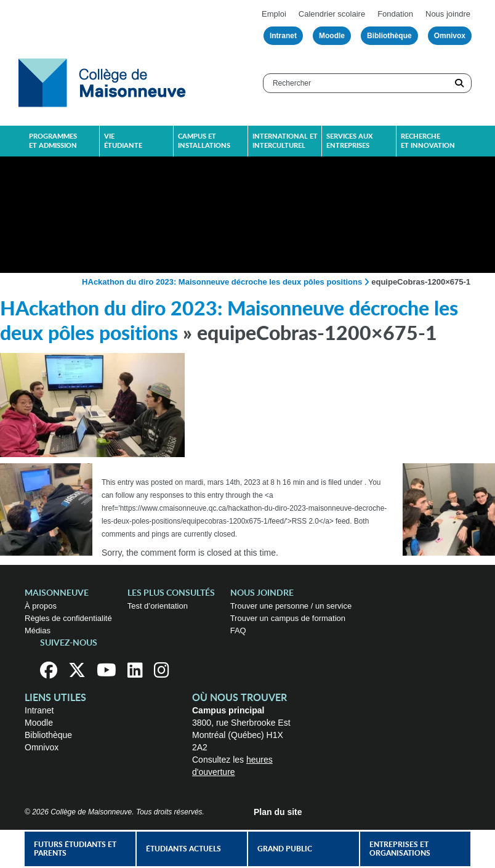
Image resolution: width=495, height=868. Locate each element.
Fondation (395, 14)
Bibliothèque (389, 36)
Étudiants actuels (183, 849)
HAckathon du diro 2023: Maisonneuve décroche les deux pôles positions (222, 282)
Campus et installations (204, 141)
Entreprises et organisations (400, 849)
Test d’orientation (158, 606)
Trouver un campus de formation (288, 618)
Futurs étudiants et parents (75, 849)
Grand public (285, 849)
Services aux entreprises (349, 141)
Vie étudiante (123, 141)
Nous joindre (448, 14)
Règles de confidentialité (68, 618)
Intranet (283, 36)
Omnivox (450, 36)
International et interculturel (285, 141)
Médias (38, 631)
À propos (41, 606)
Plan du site (278, 812)
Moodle (332, 36)
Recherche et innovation (428, 141)
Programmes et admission (53, 141)
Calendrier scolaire (332, 14)
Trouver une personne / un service (291, 606)
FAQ (238, 631)
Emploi (274, 14)
